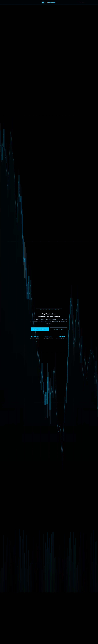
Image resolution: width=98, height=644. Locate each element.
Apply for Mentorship (40, 329)
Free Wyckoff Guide (59, 329)
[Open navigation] (83, 2)
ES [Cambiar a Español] (79, 2)
